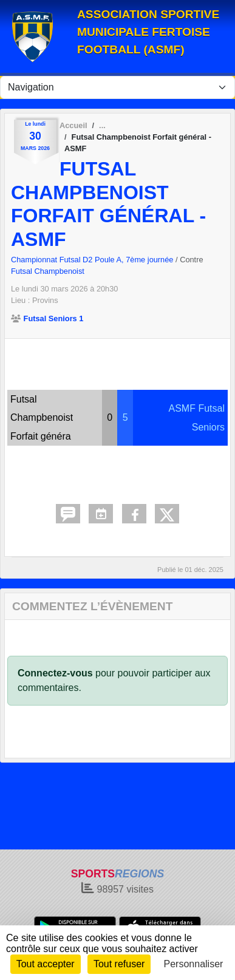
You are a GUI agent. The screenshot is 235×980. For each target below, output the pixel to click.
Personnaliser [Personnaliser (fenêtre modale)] (194, 964)
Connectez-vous (55, 673)
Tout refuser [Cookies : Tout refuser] (119, 964)
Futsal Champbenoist (48, 271)
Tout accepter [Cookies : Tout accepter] (46, 964)
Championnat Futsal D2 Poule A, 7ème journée (93, 260)
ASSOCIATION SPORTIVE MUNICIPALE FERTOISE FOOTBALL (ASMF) (148, 32)
